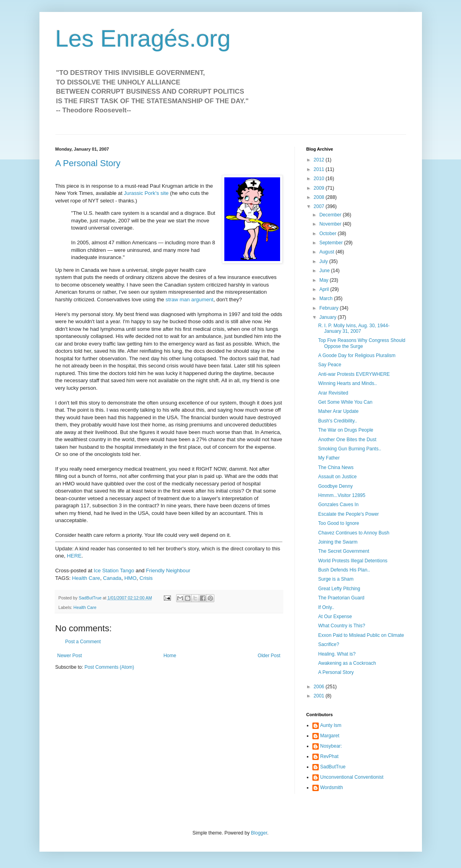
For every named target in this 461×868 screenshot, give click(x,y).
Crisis (146, 578)
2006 (320, 687)
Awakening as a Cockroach (347, 663)
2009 (320, 188)
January (328, 317)
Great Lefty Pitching (339, 589)
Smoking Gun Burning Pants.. (349, 449)
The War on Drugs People (345, 430)
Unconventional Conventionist (352, 777)
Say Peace (330, 365)
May (324, 280)
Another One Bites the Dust (347, 440)
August (327, 252)
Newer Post (70, 656)
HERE (74, 556)
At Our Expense (335, 617)
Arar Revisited (333, 393)
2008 (320, 197)
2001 (320, 696)
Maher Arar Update (338, 411)
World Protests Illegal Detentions (353, 561)
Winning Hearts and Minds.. (347, 383)
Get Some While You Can (345, 402)
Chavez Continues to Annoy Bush (354, 533)
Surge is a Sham (336, 579)
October (328, 234)
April (325, 289)
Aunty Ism (331, 725)
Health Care (86, 578)
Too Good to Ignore (338, 523)
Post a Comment (83, 642)
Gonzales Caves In (338, 505)
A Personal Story (88, 163)
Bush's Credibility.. (337, 421)
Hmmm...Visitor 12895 (341, 495)
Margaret (330, 736)
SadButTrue (333, 767)
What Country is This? (341, 626)
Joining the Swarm (338, 542)
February (329, 308)
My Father (329, 458)
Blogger (259, 833)
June (325, 271)
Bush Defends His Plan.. (344, 570)
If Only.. (326, 607)
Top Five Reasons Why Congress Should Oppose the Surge (362, 343)
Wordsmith (332, 787)
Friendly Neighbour (168, 570)
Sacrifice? (329, 644)
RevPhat (330, 756)
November (331, 224)
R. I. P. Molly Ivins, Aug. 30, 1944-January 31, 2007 (354, 328)
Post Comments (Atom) (109, 667)
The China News (336, 467)
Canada (112, 578)
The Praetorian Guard (341, 598)
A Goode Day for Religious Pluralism (357, 355)
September (332, 243)
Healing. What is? (337, 654)
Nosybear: (331, 746)
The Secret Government (343, 551)
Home (170, 656)
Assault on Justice (337, 477)
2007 (320, 206)
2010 (320, 179)
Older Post (269, 656)
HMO (130, 578)
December (331, 215)
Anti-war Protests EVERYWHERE (354, 374)
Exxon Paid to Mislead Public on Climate (361, 635)
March (327, 298)
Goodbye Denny (335, 486)
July (324, 261)
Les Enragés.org (143, 38)
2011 (320, 169)
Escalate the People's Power (348, 514)
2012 (320, 160)
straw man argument (190, 299)
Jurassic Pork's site (145, 193)
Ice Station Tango (114, 570)
